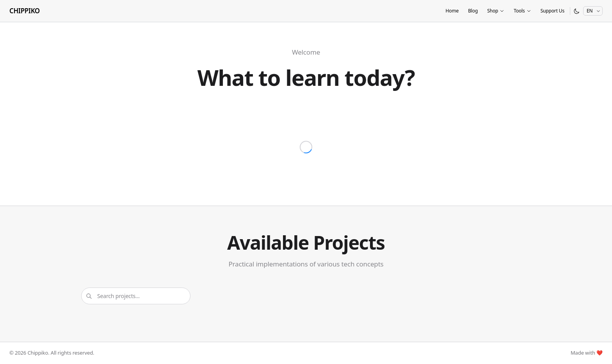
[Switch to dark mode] (577, 11)
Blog (473, 11)
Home (452, 11)
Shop (496, 11)
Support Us (552, 11)
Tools (522, 11)
